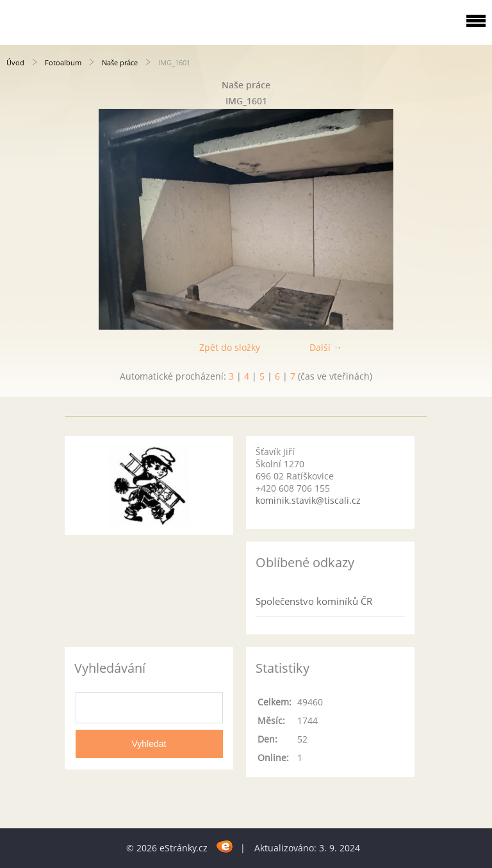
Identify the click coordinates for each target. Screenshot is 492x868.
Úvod (15, 62)
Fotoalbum (63, 62)
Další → (326, 347)
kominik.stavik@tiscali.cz (308, 500)
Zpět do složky (230, 347)
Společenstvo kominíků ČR (314, 601)
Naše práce (120, 62)
